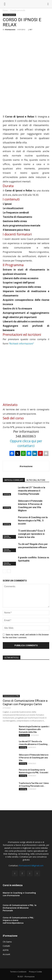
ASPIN (6, 950)
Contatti (6, 946)
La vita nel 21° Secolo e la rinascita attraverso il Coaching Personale (32, 491)
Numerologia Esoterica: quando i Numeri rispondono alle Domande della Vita (34, 729)
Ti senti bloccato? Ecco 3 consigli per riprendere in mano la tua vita (31, 534)
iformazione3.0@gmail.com (31, 866)
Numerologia (24, 735)
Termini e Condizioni (18, 972)
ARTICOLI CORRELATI (14, 480)
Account (6, 954)
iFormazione (10, 30)
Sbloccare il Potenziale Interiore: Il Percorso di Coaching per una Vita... (34, 758)
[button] (48, 4)
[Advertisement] (26, 60)
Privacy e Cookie (35, 972)
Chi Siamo (7, 942)
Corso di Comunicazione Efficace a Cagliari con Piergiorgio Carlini (25, 702)
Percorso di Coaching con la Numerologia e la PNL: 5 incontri (33, 520)
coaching (7, 494)
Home (5, 10)
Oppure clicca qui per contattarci (26, 443)
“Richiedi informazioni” (21, 344)
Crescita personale (18, 10)
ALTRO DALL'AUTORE (36, 480)
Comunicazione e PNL (11, 696)
